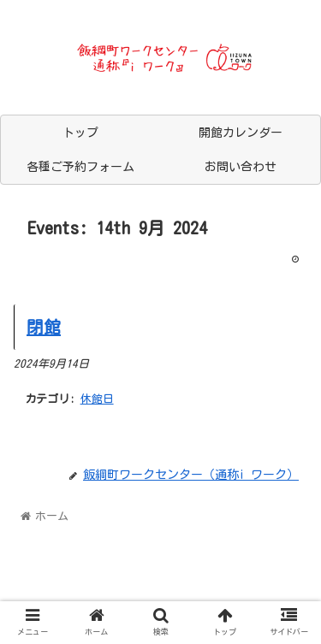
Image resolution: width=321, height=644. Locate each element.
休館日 (97, 399)
